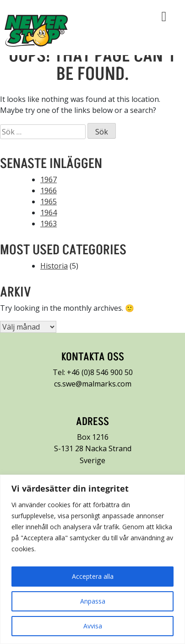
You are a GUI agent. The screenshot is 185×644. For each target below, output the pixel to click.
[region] (92, 559)
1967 (49, 179)
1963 (49, 224)
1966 (49, 190)
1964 (49, 213)
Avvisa (93, 626)
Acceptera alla (93, 576)
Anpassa (93, 601)
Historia (54, 266)
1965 (49, 202)
